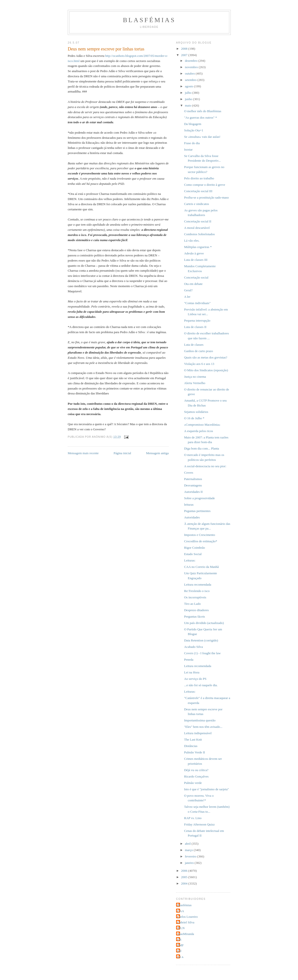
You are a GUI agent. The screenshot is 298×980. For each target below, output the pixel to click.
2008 (185, 49)
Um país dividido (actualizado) (204, 623)
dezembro (192, 61)
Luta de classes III (196, 260)
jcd (179, 951)
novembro (192, 67)
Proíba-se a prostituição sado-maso (206, 197)
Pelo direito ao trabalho (199, 178)
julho (189, 93)
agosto (190, 86)
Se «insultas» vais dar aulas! (202, 137)
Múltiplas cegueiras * (198, 247)
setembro (191, 80)
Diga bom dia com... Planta (201, 448)
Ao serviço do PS (195, 679)
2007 (185, 55)
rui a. (181, 957)
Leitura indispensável (198, 733)
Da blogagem (193, 124)
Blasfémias (149, 20)
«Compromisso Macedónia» (202, 425)
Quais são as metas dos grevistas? (206, 357)
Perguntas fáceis (194, 616)
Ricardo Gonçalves (196, 776)
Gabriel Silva (186, 922)
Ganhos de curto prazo (198, 351)
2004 (185, 883)
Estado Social (193, 554)
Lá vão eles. (192, 241)
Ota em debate (193, 284)
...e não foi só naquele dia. (201, 685)
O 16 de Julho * (194, 418)
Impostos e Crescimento (199, 535)
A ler (187, 297)
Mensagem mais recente (83, 453)
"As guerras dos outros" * (200, 117)
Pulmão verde (193, 783)
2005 (185, 877)
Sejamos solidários (196, 412)
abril (188, 844)
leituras (189, 505)
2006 (185, 871)
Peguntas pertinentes (197, 511)
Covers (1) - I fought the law (202, 653)
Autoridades (192, 517)
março (189, 850)
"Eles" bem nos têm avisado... (203, 727)
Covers (189, 473)
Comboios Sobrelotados (199, 234)
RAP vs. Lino (193, 818)
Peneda (189, 660)
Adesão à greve (194, 253)
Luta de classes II (195, 327)
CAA (181, 911)
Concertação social (196, 277)
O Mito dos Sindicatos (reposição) (206, 370)
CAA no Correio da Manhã (201, 567)
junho (189, 99)
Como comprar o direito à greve (204, 185)
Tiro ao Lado (192, 604)
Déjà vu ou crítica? (196, 770)
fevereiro (191, 856)
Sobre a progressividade (199, 498)
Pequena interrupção (197, 320)
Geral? (188, 290)
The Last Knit (193, 739)
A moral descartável (197, 228)
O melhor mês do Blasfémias (203, 111)
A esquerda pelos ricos (198, 431)
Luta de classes (194, 345)
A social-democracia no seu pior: (205, 466)
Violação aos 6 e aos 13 (199, 364)
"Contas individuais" (197, 303)
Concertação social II (198, 221)
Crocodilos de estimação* (200, 541)
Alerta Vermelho (195, 383)
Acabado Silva (193, 647)
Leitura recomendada (198, 584)
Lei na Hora (192, 672)
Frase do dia (192, 143)
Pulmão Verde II (194, 752)
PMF (181, 945)
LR (179, 940)
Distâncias (191, 746)
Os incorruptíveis (195, 597)
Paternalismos (193, 479)
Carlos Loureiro (188, 917)
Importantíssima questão (200, 720)
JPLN (181, 928)
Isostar (188, 149)
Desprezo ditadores (196, 610)
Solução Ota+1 (194, 130)
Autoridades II (193, 492)
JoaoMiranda (186, 934)
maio (189, 105)
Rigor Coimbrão (194, 548)
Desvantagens (193, 485)
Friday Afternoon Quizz (199, 824)
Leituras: (190, 560)
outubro (190, 73)
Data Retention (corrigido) (201, 640)
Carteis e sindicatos (196, 204)
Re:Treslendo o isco (197, 591)
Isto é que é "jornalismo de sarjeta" (206, 789)
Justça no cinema (195, 377)
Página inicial (122, 453)
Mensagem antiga (157, 453)
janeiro (190, 863)
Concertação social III (198, 191)
